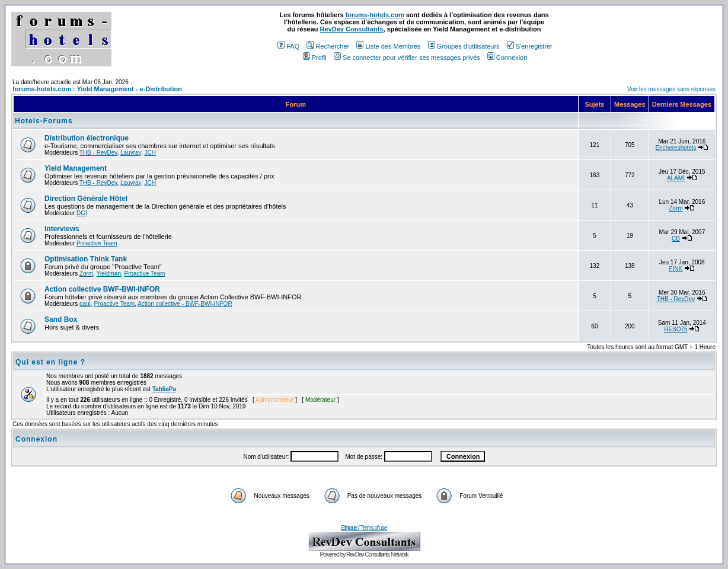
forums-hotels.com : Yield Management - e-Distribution (97, 89)
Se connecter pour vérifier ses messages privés (407, 57)
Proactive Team (97, 243)
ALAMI (676, 178)
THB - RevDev (98, 153)
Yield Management (76, 168)
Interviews (62, 229)
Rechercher (328, 46)
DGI (82, 213)
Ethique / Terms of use (364, 528)
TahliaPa (164, 389)
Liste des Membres (388, 46)
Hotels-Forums (44, 121)
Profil (315, 57)
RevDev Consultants (352, 29)
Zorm (676, 208)
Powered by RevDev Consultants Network (364, 554)
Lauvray (131, 153)
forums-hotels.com (375, 15)
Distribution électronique (87, 138)
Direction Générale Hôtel (86, 199)
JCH (150, 153)
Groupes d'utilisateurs (464, 46)
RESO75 (676, 329)
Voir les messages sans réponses (671, 89)
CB (676, 239)
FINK (676, 269)
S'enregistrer (530, 46)
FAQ (288, 46)
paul (85, 304)
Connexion (507, 57)
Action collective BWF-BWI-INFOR (102, 289)
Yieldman (109, 274)
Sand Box (61, 319)
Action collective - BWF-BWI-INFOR (185, 304)
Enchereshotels (676, 148)
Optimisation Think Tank (86, 259)
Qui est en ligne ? (50, 362)
